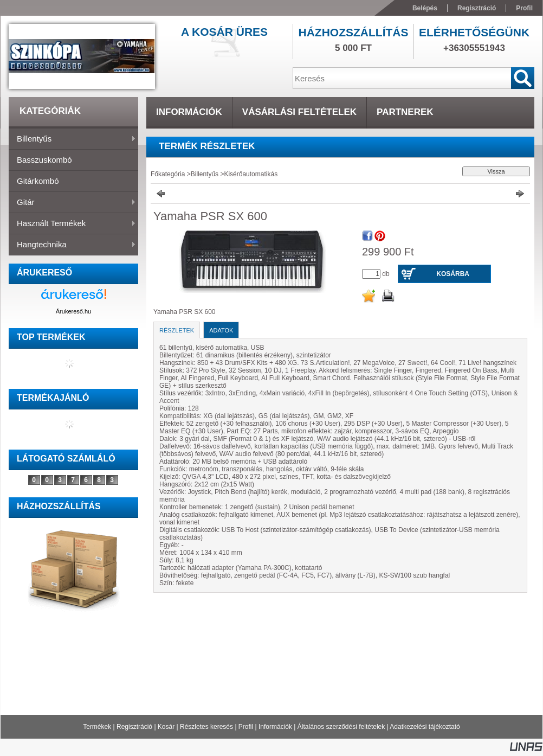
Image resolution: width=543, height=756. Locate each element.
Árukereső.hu (73, 311)
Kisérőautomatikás (251, 174)
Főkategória (168, 174)
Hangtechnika (72, 245)
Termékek (97, 727)
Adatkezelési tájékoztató (425, 727)
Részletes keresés (206, 727)
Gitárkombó (38, 181)
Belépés (425, 8)
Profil (246, 727)
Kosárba (453, 274)
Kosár (166, 727)
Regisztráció (134, 727)
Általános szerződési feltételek (341, 727)
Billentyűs (72, 139)
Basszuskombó (44, 160)
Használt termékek (72, 224)
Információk (275, 727)
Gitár (72, 203)
